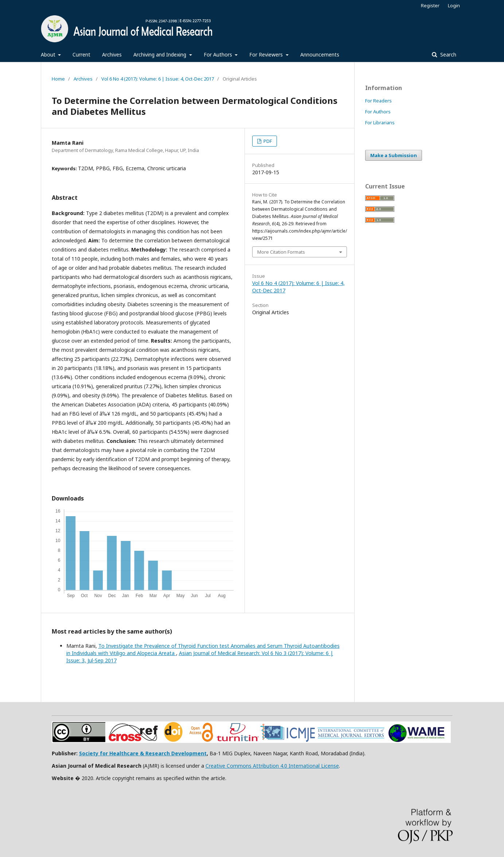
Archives (112, 54)
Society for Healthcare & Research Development (143, 753)
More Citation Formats (281, 252)
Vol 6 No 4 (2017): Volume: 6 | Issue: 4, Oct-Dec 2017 (158, 79)
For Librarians (380, 122)
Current (81, 54)
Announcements (320, 54)
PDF (267, 141)
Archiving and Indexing (161, 54)
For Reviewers (267, 54)
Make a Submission (394, 155)
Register (430, 5)
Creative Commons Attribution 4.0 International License (272, 766)
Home (58, 79)
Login (454, 5)
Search (448, 54)
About (49, 54)
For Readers (378, 101)
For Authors (219, 54)
